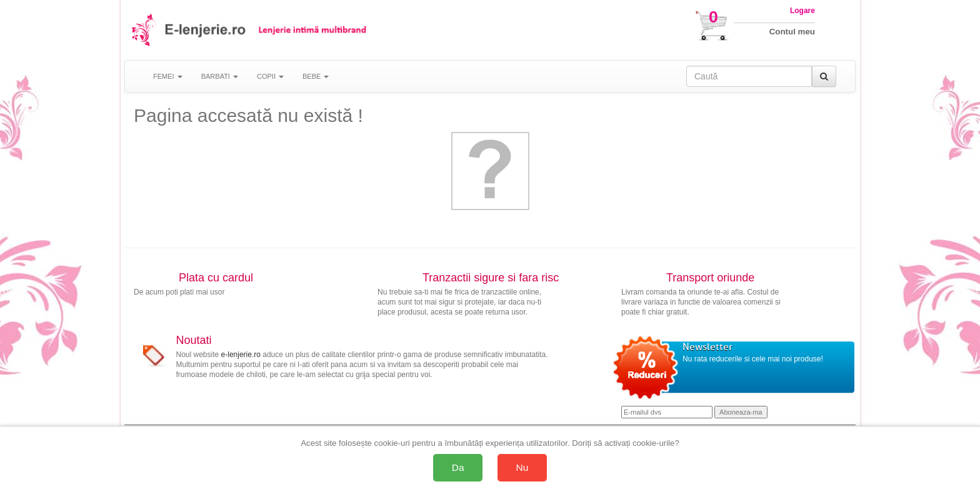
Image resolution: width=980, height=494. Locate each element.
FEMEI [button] (168, 76)
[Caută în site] (749, 76)
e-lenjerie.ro (241, 355)
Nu (522, 467)
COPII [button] (270, 76)
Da (458, 467)
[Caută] (824, 76)
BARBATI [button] (220, 76)
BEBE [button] (316, 76)
